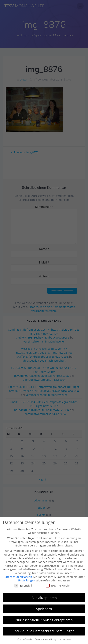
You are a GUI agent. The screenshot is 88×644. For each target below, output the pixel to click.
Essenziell (23, 582)
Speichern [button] (44, 605)
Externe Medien (59, 582)
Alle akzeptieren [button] (44, 594)
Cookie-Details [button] (25, 636)
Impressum (65, 636)
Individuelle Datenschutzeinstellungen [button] (44, 627)
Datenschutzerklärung (18, 573)
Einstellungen (26, 577)
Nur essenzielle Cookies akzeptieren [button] (44, 616)
